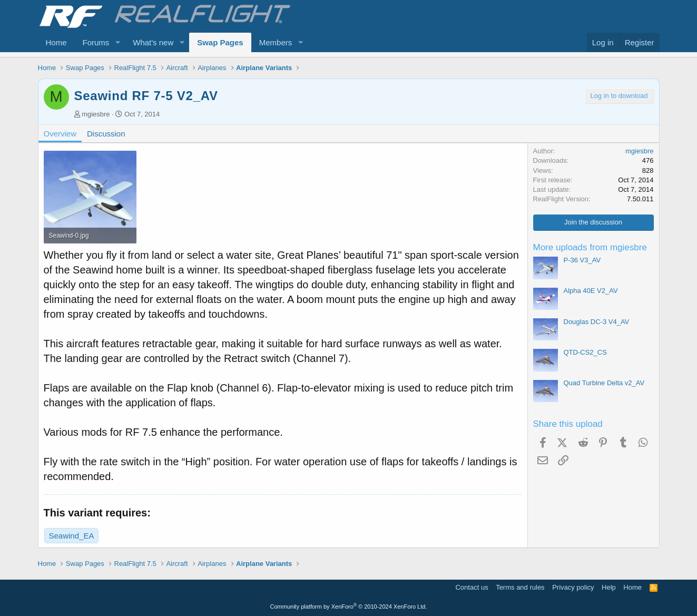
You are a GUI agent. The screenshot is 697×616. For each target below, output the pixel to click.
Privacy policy (573, 587)
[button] (117, 42)
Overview (60, 134)
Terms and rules (520, 587)
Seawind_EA (72, 536)
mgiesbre (96, 114)
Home (56, 42)
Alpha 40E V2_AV (591, 291)
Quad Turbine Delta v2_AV (604, 383)
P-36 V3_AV (582, 260)
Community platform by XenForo (349, 607)
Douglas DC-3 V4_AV (597, 322)
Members (276, 42)
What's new (153, 42)
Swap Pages (220, 42)
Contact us (472, 587)
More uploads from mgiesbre (590, 247)
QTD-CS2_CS (585, 352)
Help (609, 587)
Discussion (106, 134)
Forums (96, 42)
